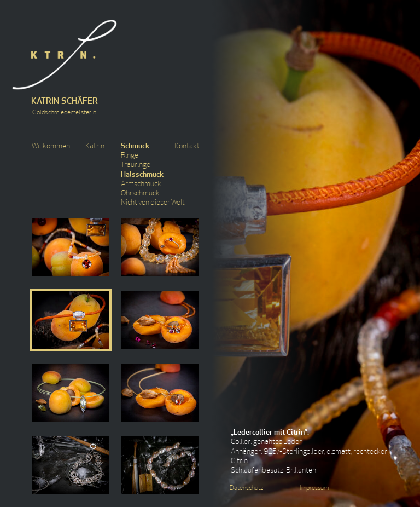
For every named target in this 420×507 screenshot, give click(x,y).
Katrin (95, 146)
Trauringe (136, 165)
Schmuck (135, 146)
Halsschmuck (142, 175)
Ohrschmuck (140, 194)
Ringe (130, 156)
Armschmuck (141, 184)
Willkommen (51, 146)
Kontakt (187, 146)
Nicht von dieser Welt (153, 203)
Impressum (314, 488)
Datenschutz (246, 488)
